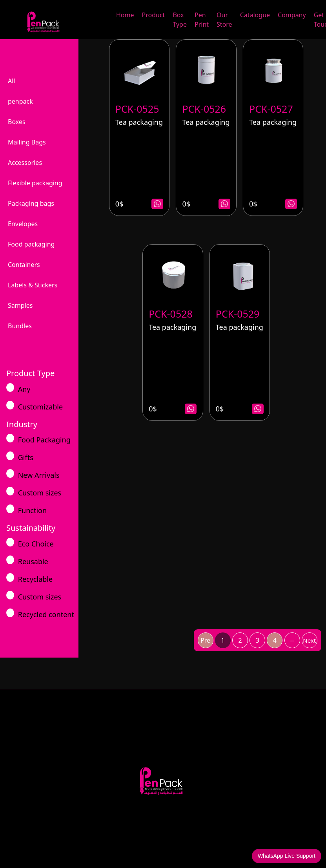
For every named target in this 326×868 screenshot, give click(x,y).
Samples (20, 305)
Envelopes (23, 224)
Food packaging (31, 244)
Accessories (25, 163)
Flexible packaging (35, 183)
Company (292, 15)
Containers (24, 265)
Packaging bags (31, 203)
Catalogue (255, 15)
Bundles (20, 326)
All (11, 81)
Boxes (17, 122)
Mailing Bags (27, 142)
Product (154, 15)
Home (125, 15)
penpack (20, 101)
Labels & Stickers (33, 285)
